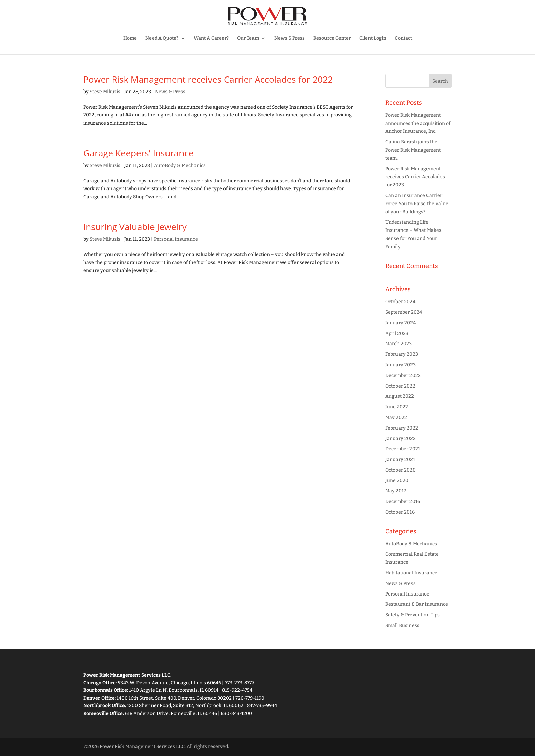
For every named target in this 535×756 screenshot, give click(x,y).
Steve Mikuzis (105, 92)
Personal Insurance (176, 239)
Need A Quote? (162, 38)
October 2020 (400, 470)
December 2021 (403, 449)
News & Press (290, 38)
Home (130, 38)
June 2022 (397, 407)
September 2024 (404, 312)
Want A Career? (211, 38)
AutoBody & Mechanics (180, 165)
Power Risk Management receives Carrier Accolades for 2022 (208, 79)
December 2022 (403, 375)
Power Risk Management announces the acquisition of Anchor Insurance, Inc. (418, 123)
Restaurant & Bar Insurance (417, 604)
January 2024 (400, 323)
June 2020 (397, 481)
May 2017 (396, 491)
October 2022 (400, 386)
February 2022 (402, 428)
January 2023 (400, 365)
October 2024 (400, 302)
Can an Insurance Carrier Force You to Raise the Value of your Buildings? (417, 204)
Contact (403, 38)
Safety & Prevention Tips (413, 615)
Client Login (373, 38)
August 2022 (400, 396)
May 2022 (396, 417)
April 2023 (397, 333)
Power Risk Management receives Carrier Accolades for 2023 (415, 177)
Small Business (402, 625)
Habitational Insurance (411, 573)
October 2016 (400, 512)
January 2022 (400, 439)
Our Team (248, 38)
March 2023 (399, 344)
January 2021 (400, 459)
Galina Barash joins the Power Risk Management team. (413, 150)
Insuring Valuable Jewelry (135, 227)
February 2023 (402, 354)
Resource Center (332, 38)
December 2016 (403, 501)
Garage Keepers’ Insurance (138, 153)
